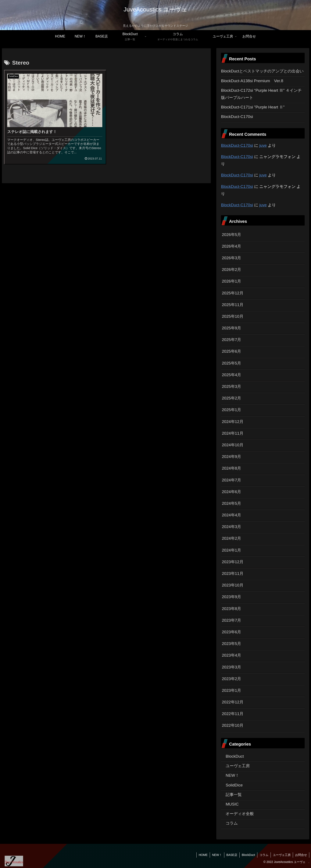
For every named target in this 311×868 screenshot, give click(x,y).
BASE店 (232, 855)
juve (263, 145)
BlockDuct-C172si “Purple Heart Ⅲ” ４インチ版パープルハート (261, 94)
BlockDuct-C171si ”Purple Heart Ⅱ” (253, 107)
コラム (264, 855)
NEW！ (217, 855)
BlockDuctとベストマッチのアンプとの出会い (262, 71)
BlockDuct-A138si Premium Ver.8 (252, 81)
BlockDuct (248, 855)
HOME (203, 855)
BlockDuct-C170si (237, 117)
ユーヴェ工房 (282, 855)
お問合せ (301, 855)
